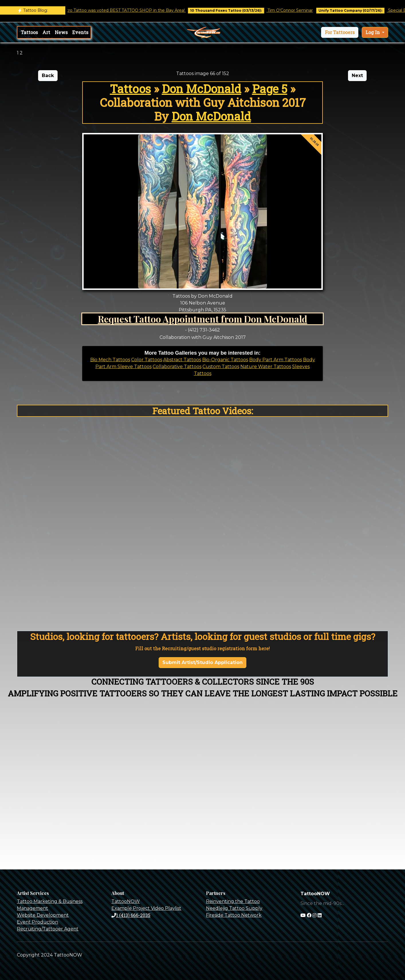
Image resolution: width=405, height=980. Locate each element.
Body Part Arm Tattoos (276, 360)
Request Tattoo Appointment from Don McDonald (203, 319)
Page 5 (270, 89)
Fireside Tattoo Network (234, 915)
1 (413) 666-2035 (131, 915)
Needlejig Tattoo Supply (234, 908)
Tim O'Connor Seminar (295, 10)
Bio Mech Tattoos (110, 360)
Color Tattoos (147, 360)
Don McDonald (201, 89)
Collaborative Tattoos (177, 367)
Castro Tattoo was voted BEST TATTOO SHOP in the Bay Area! (128, 10)
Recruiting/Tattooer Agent (48, 929)
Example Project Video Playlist (146, 908)
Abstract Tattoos (182, 360)
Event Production (38, 922)
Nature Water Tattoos (266, 367)
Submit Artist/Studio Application (202, 662)
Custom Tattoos (221, 367)
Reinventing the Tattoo (233, 901)
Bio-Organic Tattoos (225, 360)
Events (80, 32)
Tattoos (29, 32)
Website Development (43, 915)
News (61, 32)
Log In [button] (373, 32)
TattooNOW (126, 901)
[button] (340, 32)
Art (46, 32)
